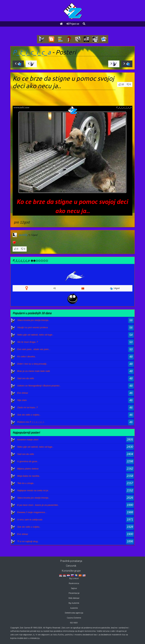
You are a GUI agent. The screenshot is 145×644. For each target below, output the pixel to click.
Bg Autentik (74, 603)
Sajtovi (74, 588)
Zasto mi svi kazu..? (27, 407)
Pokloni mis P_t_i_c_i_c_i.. (31, 422)
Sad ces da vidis (26, 378)
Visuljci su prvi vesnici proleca (33, 327)
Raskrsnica (74, 583)
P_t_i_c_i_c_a (32, 52)
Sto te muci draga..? (28, 342)
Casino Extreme (74, 618)
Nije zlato (22, 400)
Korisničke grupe (71, 571)
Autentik (74, 608)
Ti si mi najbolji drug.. (28, 541)
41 (55, 288)
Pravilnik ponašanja (71, 561)
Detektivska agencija (74, 613)
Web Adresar (74, 598)
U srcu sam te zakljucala (30, 520)
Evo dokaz (23, 393)
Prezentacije (74, 593)
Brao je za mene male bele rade (34, 371)
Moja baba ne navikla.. (29, 476)
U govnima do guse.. (28, 461)
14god (115, 288)
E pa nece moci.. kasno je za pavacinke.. (38, 505)
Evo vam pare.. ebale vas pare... (34, 349)
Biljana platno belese (28, 469)
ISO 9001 (74, 623)
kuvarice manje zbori (28, 440)
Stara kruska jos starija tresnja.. (33, 320)
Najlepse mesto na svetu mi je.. (33, 490)
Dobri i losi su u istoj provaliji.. (32, 364)
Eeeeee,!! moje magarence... (32, 512)
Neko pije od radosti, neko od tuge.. (35, 335)
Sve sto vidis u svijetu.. (29, 415)
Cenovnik (71, 566)
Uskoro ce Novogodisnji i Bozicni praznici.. (39, 386)
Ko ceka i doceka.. (27, 357)
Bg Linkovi (74, 578)
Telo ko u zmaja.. (26, 483)
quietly (23, 235)
